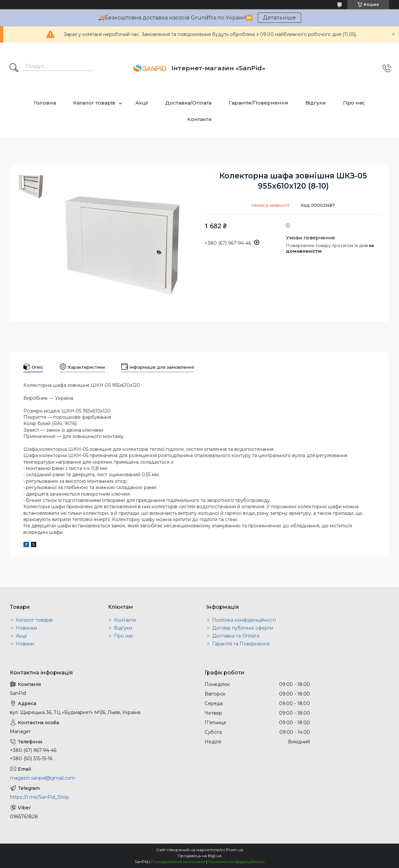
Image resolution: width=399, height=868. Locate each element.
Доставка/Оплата (188, 103)
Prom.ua (235, 850)
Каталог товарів (94, 103)
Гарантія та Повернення (241, 644)
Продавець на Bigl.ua (200, 856)
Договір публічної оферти (243, 628)
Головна (45, 103)
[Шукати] (14, 68)
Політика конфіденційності (244, 620)
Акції (142, 103)
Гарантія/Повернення (258, 103)
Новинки (26, 628)
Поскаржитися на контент (178, 862)
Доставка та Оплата (236, 636)
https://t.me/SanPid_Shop (40, 797)
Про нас (354, 103)
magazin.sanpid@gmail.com (43, 778)
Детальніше (279, 18)
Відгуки (316, 103)
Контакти (199, 119)
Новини (25, 644)
